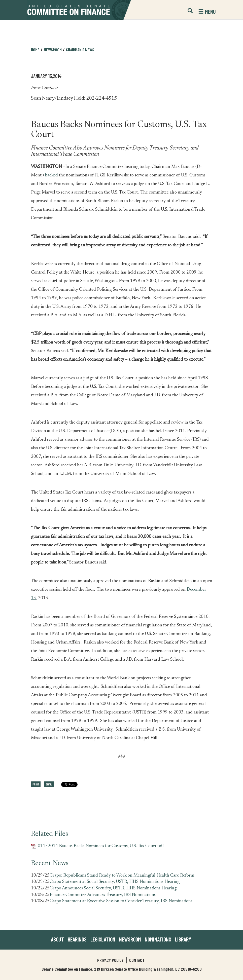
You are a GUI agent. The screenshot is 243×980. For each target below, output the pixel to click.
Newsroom (53, 50)
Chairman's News (80, 50)
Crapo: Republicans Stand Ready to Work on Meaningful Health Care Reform (122, 876)
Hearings (77, 939)
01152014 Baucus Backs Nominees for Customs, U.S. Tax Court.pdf (97, 846)
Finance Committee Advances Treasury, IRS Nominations (103, 895)
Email (49, 784)
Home (35, 50)
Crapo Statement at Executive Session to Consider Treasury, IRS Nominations (121, 901)
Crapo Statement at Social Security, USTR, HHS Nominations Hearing (115, 882)
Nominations (158, 939)
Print (36, 784)
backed (51, 175)
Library (183, 939)
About (57, 939)
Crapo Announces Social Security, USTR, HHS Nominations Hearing (113, 888)
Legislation (103, 939)
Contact (137, 960)
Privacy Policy (110, 960)
